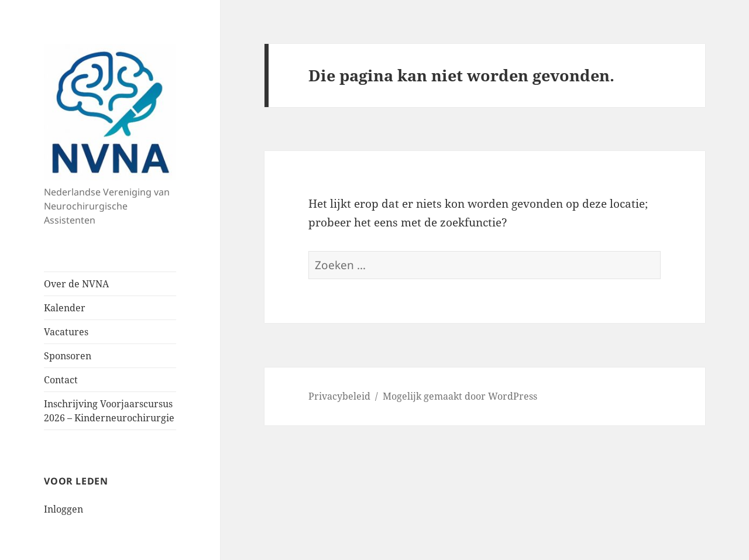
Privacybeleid (339, 396)
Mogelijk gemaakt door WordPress (460, 396)
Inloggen (63, 509)
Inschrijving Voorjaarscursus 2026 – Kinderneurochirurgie (109, 411)
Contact (61, 380)
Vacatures (66, 332)
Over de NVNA (76, 284)
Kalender (65, 308)
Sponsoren (68, 356)
